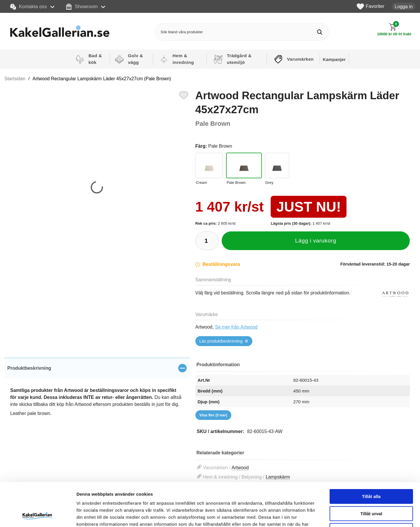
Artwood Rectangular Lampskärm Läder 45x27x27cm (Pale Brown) (102, 79)
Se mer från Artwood (236, 327)
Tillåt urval (371, 473)
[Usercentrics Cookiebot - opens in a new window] (38, 516)
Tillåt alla (371, 456)
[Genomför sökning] (320, 32)
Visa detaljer (317, 515)
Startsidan (15, 79)
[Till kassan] (394, 30)
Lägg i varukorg (316, 241)
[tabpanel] (97, 393)
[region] (97, 368)
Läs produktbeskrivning (221, 341)
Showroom (82, 7)
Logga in (404, 6)
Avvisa (371, 490)
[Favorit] (184, 95)
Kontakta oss (29, 7)
